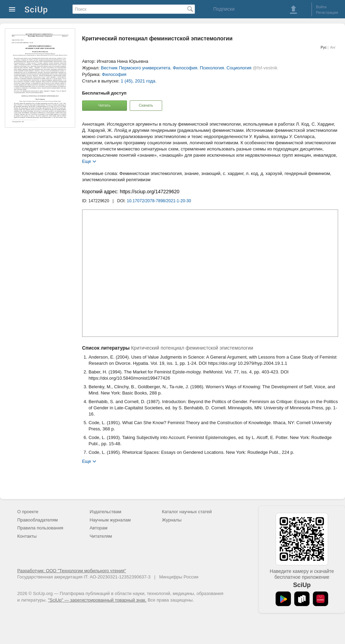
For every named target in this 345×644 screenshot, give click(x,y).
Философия (114, 74)
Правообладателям (37, 520)
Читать (104, 105)
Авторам (99, 528)
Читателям (101, 536)
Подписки (224, 9)
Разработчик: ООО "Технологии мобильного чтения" (72, 571)
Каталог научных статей (187, 512)
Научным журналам (110, 520)
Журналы (172, 520)
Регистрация (327, 12)
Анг (333, 47)
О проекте (28, 512)
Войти (321, 7)
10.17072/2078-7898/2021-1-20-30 (159, 201)
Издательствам (106, 512)
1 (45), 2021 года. (139, 81)
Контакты (27, 536)
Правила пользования (40, 528)
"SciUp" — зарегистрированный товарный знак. (97, 600)
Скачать (146, 105)
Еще (87, 161)
